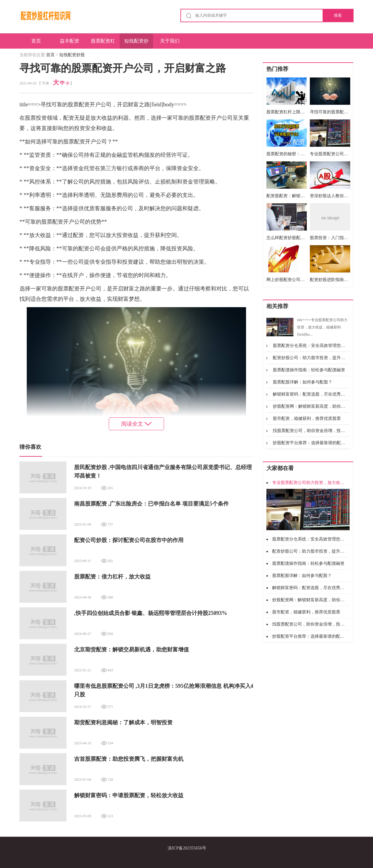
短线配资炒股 (136, 43)
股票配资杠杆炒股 (103, 43)
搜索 (338, 15)
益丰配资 (70, 41)
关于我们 (170, 41)
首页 (36, 41)
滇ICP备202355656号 (187, 848)
